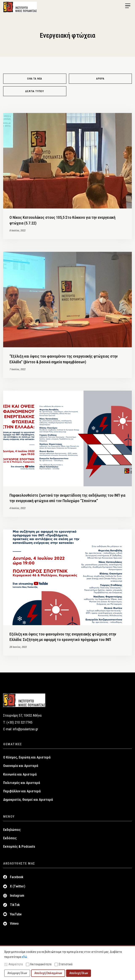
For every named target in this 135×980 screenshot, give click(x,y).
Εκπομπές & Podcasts (19, 847)
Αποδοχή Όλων (79, 973)
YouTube (16, 914)
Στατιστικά (63, 964)
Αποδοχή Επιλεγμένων (48, 973)
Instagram (17, 896)
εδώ (24, 957)
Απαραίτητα (13, 964)
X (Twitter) (18, 886)
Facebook (17, 877)
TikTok (15, 905)
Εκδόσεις (10, 838)
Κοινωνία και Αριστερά (20, 774)
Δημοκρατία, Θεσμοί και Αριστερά (28, 800)
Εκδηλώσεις (12, 830)
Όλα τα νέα (35, 79)
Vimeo (14, 924)
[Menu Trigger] (128, 6)
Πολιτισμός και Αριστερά (22, 783)
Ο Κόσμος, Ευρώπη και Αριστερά (27, 757)
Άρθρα (100, 79)
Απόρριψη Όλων (17, 973)
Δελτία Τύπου (35, 91)
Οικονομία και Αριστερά (21, 766)
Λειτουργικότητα (39, 964)
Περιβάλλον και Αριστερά (22, 791)
